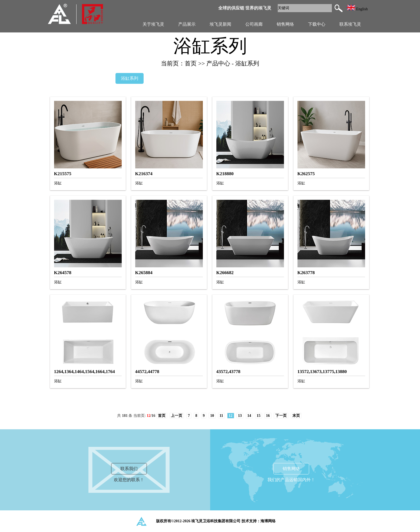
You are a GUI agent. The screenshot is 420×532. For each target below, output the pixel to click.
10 (212, 416)
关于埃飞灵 (153, 24)
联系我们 (129, 469)
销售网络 (285, 24)
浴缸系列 (130, 78)
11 (221, 416)
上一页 (177, 416)
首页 (162, 416)
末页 (296, 416)
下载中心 (317, 24)
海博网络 (268, 521)
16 (268, 416)
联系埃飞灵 (350, 24)
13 (240, 416)
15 (259, 416)
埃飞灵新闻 (220, 24)
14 (249, 416)
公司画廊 (254, 24)
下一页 (281, 416)
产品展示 (187, 24)
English (357, 9)
